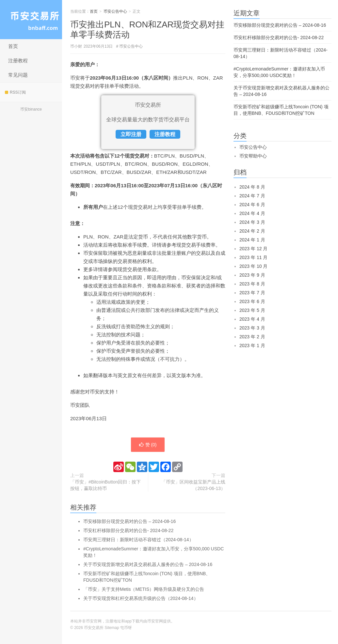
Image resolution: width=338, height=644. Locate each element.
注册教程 (18, 61)
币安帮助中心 (253, 156)
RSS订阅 (15, 92)
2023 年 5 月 (252, 310)
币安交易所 (31, 20)
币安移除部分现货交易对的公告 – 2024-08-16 (129, 521)
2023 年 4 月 (252, 319)
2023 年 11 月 (253, 257)
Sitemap (112, 628)
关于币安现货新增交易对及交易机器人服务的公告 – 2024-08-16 (148, 564)
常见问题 (18, 75)
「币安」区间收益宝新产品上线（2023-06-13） (193, 485)
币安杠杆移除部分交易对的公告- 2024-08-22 (128, 530)
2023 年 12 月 (253, 249)
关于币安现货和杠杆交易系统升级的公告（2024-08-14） (141, 598)
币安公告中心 (115, 11)
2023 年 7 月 (252, 293)
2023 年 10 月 (253, 266)
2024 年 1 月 (252, 240)
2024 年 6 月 (252, 205)
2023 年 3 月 (252, 328)
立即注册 (131, 134)
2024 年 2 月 (252, 231)
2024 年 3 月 (252, 222)
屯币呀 (126, 628)
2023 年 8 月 (252, 284)
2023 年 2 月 (252, 337)
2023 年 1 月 (252, 345)
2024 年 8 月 (252, 187)
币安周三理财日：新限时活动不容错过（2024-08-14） (138, 540)
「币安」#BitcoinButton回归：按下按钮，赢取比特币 (105, 485)
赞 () (148, 445)
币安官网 (155, 621)
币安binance (31, 109)
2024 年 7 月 (252, 196)
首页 (13, 46)
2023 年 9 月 (252, 275)
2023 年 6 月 (252, 301)
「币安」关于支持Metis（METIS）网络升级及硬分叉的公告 (144, 589)
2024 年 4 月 (252, 213)
